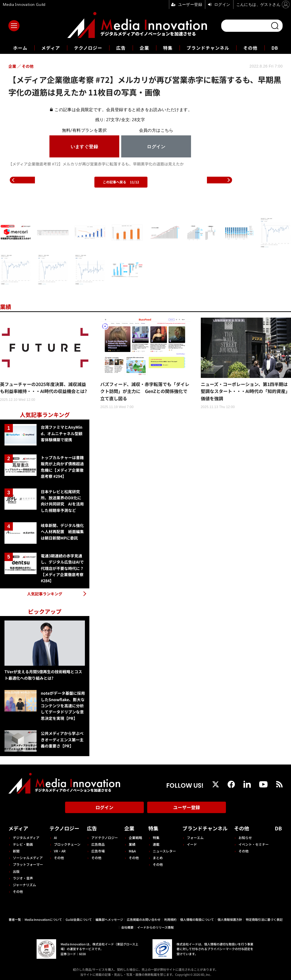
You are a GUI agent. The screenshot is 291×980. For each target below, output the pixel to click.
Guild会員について (79, 919)
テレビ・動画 (23, 844)
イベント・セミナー (254, 844)
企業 (144, 48)
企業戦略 (135, 838)
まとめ (158, 858)
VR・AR (60, 851)
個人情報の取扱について (197, 919)
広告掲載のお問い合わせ (144, 919)
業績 (6, 307)
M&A (132, 851)
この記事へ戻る (121, 182)
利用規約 (170, 919)
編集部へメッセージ (109, 919)
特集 (168, 48)
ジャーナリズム (24, 885)
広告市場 (98, 851)
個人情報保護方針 (230, 919)
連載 (156, 844)
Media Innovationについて (43, 919)
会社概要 (127, 927)
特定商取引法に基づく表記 (264, 919)
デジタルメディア (26, 838)
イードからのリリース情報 (155, 927)
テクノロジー (88, 48)
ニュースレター (164, 851)
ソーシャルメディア (28, 858)
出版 (16, 871)
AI (55, 838)
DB (275, 48)
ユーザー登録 (187, 807)
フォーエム (195, 838)
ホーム (20, 48)
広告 (121, 48)
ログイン (104, 807)
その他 (250, 48)
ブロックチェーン (67, 844)
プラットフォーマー (28, 864)
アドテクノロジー (105, 838)
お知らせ (245, 838)
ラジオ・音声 (23, 878)
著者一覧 (15, 919)
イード (192, 844)
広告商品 (98, 844)
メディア (51, 48)
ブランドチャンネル (208, 48)
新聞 (16, 851)
